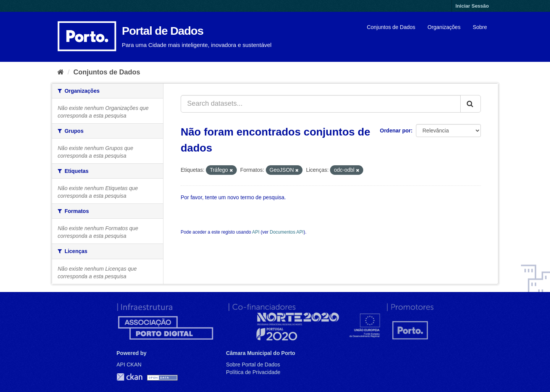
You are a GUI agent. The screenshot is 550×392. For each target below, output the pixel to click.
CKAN (129, 377)
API (256, 232)
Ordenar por (396, 131)
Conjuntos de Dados (391, 27)
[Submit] (471, 104)
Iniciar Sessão (472, 6)
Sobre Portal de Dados (253, 365)
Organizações (444, 27)
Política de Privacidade (253, 372)
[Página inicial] (61, 72)
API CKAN (129, 365)
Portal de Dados (163, 31)
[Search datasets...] (321, 104)
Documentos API (287, 232)
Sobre (480, 27)
